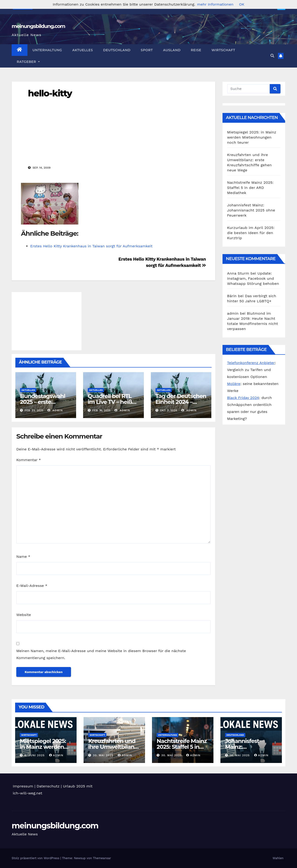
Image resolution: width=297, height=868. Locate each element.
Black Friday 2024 (243, 398)
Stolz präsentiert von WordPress (36, 858)
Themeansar (102, 858)
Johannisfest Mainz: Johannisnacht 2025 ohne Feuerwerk (251, 210)
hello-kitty (50, 93)
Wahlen (278, 858)
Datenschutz (48, 786)
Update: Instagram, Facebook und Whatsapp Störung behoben (253, 278)
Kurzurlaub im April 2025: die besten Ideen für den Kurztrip (251, 233)
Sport (147, 50)
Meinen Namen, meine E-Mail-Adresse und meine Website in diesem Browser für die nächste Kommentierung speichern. (101, 654)
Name (23, 557)
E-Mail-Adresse (32, 586)
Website (24, 615)
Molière (234, 384)
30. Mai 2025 (104, 755)
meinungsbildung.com (38, 26)
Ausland (172, 50)
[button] (272, 56)
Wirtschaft (223, 50)
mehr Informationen (215, 4)
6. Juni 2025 (35, 755)
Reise (196, 50)
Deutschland (117, 50)
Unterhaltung (47, 50)
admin (55, 410)
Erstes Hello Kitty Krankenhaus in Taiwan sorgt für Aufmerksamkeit (91, 246)
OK (242, 4)
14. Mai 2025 (240, 755)
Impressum (23, 786)
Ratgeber (28, 62)
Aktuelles (83, 50)
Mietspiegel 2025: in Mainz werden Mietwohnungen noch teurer (252, 137)
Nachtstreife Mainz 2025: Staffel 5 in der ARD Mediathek (250, 188)
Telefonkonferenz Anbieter (251, 363)
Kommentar (29, 460)
